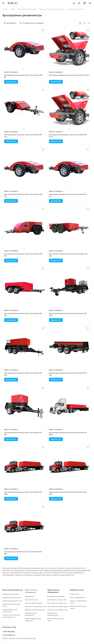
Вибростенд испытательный (35, 610)
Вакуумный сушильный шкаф (36, 606)
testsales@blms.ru (9, 635)
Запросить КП (11, 82)
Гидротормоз (30, 596)
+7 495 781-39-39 (8, 632)
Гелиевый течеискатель (11, 594)
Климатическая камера (33, 603)
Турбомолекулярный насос (12, 601)
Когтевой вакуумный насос (57, 600)
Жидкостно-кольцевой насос (58, 610)
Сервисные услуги (77, 590)
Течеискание (75, 594)
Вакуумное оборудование (13, 590)
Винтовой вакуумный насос (57, 603)
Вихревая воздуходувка (56, 596)
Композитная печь (32, 600)
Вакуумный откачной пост (12, 597)
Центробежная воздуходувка (58, 606)
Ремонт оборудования (78, 597)
